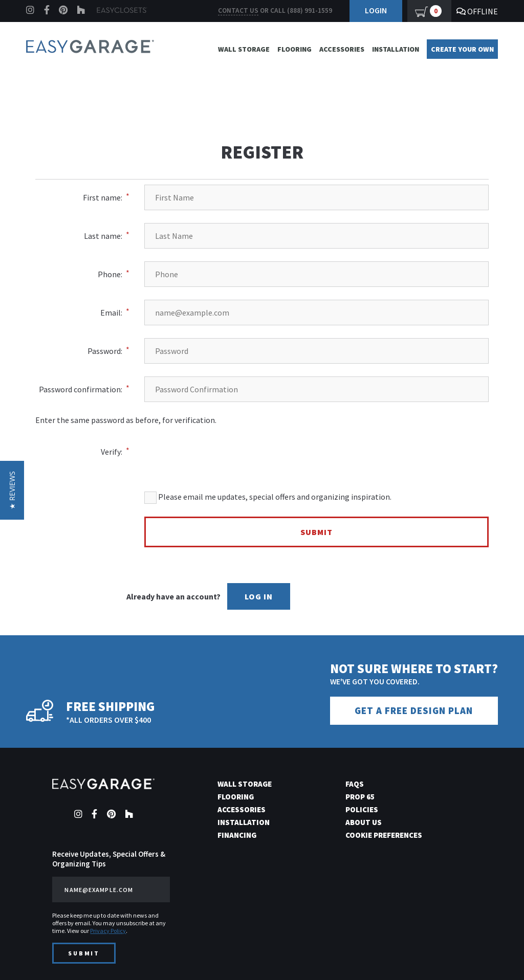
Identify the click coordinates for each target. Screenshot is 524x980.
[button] (12, 490)
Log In (259, 596)
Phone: (110, 274)
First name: (103, 197)
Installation (396, 49)
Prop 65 (360, 797)
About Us (364, 822)
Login (376, 10)
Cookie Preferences (384, 835)
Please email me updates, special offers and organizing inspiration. (268, 498)
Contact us (238, 10)
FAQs (355, 784)
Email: (111, 313)
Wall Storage (244, 49)
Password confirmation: (81, 389)
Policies (362, 809)
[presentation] (331, 445)
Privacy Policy (108, 931)
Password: (105, 351)
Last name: (103, 236)
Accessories (342, 49)
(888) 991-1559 (310, 10)
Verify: (112, 452)
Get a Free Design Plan (414, 711)
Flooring (294, 49)
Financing (237, 835)
